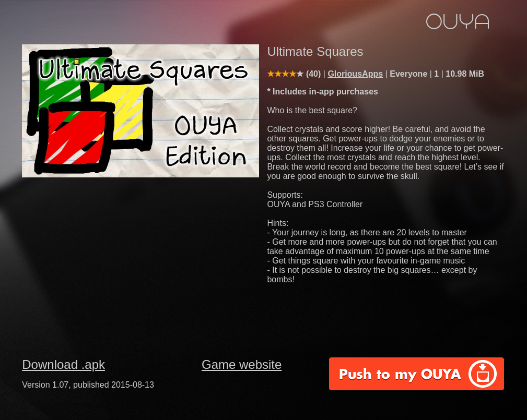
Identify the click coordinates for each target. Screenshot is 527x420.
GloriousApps (355, 74)
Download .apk (63, 364)
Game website (242, 364)
